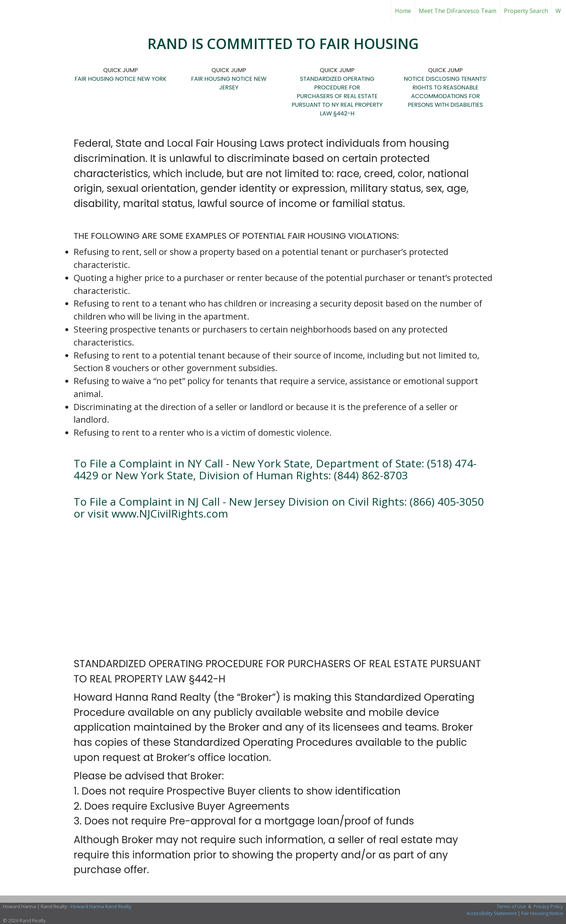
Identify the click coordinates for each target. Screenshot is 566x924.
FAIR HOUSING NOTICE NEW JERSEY (229, 83)
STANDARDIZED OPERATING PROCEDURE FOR (337, 83)
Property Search (526, 11)
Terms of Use (511, 906)
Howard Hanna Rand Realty (101, 906)
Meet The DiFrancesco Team (458, 11)
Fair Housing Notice (542, 913)
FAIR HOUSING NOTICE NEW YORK (121, 79)
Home (403, 11)
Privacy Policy (548, 906)
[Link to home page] (283, 11)
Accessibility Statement (491, 913)
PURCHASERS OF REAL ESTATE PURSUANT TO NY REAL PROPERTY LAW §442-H (337, 105)
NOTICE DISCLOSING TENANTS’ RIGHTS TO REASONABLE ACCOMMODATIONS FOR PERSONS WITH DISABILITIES (446, 92)
